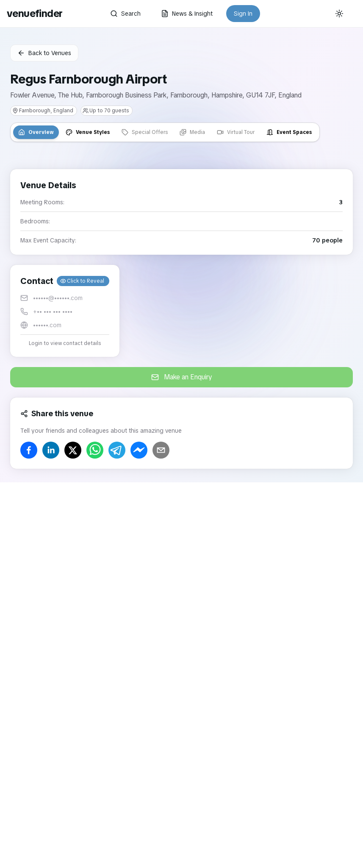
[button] (65, 311)
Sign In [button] (243, 14)
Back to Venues (44, 53)
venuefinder (35, 13)
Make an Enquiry (182, 377)
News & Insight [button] (187, 14)
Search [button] (125, 14)
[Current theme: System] (339, 14)
